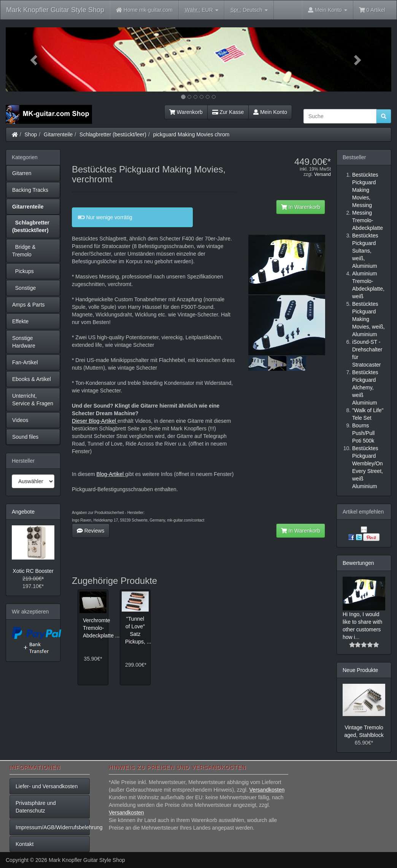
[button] (35, 59)
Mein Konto (270, 112)
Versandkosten (267, 790)
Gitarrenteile (58, 134)
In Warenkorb (301, 207)
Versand (322, 174)
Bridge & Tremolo (24, 251)
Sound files (25, 437)
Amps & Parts (29, 305)
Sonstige (24, 288)
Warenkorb (186, 112)
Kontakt (25, 844)
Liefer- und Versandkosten (47, 786)
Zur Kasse (228, 112)
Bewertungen (358, 563)
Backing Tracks (30, 190)
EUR (202, 10)
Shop (31, 134)
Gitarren (22, 173)
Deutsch (249, 10)
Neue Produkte (360, 670)
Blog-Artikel (111, 474)
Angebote (23, 512)
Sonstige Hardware (24, 342)
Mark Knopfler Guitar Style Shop (55, 10)
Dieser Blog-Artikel (95, 421)
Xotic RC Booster (33, 571)
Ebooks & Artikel (32, 379)
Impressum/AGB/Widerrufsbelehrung (53, 827)
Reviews (91, 531)
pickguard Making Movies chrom (191, 134)
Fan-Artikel (25, 362)
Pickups (23, 271)
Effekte (20, 321)
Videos (20, 420)
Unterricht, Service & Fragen (33, 400)
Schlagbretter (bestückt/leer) (113, 134)
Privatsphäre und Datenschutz (36, 807)
